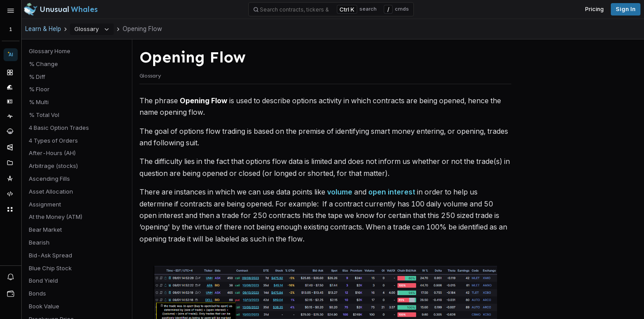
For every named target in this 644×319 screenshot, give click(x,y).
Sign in (626, 9)
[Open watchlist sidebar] (11, 294)
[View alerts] (11, 276)
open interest (392, 192)
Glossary (92, 29)
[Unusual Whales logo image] (61, 9)
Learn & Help (43, 29)
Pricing (594, 9)
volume (340, 192)
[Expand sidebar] (11, 11)
